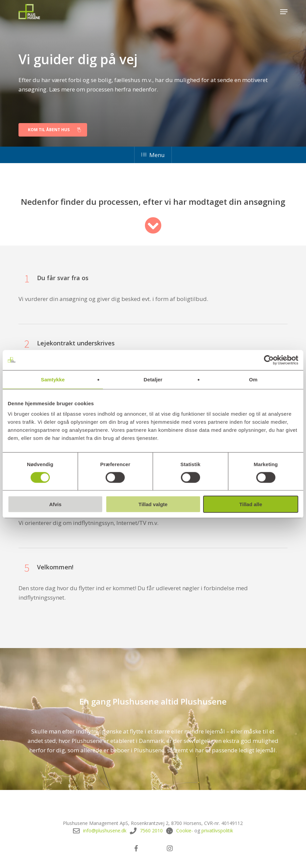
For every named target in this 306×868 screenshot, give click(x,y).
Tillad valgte (153, 504)
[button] (284, 12)
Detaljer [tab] (153, 379)
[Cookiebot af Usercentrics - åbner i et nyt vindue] (269, 360)
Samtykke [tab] (53, 379)
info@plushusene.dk (105, 831)
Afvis (55, 504)
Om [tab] (253, 379)
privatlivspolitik (217, 831)
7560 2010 (151, 831)
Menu (153, 155)
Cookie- (185, 831)
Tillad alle (251, 504)
